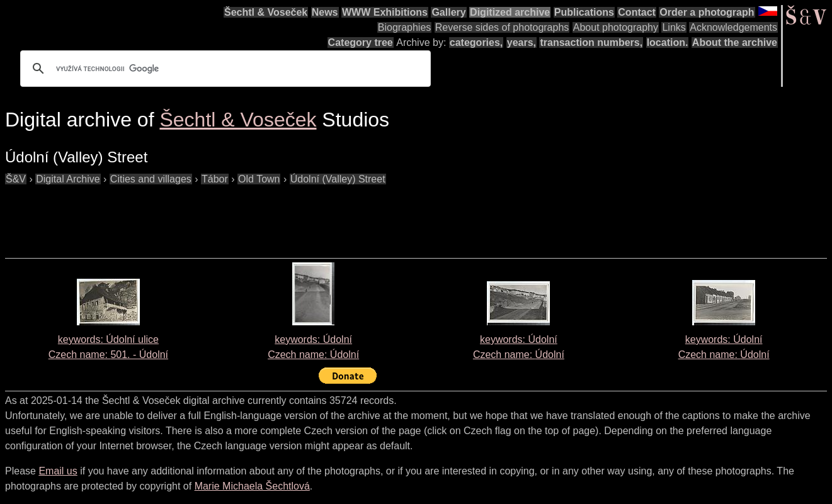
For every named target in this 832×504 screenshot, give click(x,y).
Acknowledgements (733, 27)
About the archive (735, 42)
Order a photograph (707, 12)
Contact (637, 12)
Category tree (361, 42)
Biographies (405, 27)
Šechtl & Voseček (266, 12)
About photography (616, 27)
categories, (476, 42)
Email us (58, 471)
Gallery (448, 12)
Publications (584, 12)
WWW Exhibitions (385, 12)
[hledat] (224, 69)
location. (668, 42)
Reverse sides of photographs (502, 27)
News (325, 12)
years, (521, 42)
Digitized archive (510, 12)
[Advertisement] (234, 215)
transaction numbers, (591, 42)
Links (674, 27)
